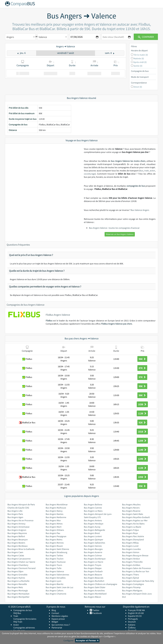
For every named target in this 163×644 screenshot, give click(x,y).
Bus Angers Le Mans (93, 511)
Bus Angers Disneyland (133, 540)
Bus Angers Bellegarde (94, 530)
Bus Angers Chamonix (56, 594)
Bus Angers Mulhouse (56, 508)
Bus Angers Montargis (18, 590)
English (131, 613)
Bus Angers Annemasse (18, 527)
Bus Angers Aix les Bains (133, 524)
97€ (142, 377)
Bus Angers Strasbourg (56, 552)
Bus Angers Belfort (16, 536)
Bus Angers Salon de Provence (136, 568)
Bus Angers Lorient (93, 536)
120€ (142, 441)
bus (142, 171)
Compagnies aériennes (24, 628)
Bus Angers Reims (54, 540)
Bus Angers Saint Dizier (95, 587)
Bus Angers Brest (92, 533)
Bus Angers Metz (15, 587)
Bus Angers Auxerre (93, 552)
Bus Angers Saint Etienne (57, 549)
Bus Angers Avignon (17, 530)
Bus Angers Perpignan (56, 536)
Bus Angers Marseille (17, 584)
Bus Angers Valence (55, 571)
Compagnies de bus (23, 610)
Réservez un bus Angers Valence (120, 234)
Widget (55, 622)
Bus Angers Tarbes (54, 555)
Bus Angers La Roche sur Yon (136, 571)
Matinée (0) (139, 58)
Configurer (69, 640)
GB (142, 613)
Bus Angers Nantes (55, 514)
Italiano (132, 625)
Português (133, 619)
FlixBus (49, 321)
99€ (142, 386)
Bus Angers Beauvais (94, 578)
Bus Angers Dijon (15, 571)
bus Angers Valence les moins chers (128, 161)
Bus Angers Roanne (131, 511)
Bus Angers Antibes (131, 565)
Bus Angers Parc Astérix (133, 536)
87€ (142, 368)
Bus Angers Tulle (54, 568)
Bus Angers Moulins (131, 504)
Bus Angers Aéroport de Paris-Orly (138, 581)
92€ (142, 422)
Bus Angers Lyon (53, 581)
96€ (142, 359)
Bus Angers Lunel (130, 546)
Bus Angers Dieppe (93, 568)
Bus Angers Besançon (18, 540)
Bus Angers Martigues (132, 590)
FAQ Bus (17, 613)
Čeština (132, 628)
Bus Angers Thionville (132, 562)
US (139, 613)
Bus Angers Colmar (93, 555)
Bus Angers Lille (15, 511)
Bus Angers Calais (16, 555)
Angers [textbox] (10, 37)
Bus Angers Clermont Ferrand (21, 568)
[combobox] (20, 37)
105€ (142, 477)
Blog (54, 610)
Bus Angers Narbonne (56, 517)
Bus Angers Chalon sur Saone (21, 562)
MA (143, 610)
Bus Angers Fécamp (131, 587)
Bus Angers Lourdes (131, 549)
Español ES (133, 616)
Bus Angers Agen (15, 517)
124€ (142, 459)
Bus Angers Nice (53, 520)
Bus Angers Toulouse (56, 562)
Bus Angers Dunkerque (95, 559)
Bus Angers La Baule (132, 527)
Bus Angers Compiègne (133, 584)
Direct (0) (138, 87)
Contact (55, 613)
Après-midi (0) (140, 62)
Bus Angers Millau (130, 543)
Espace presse (58, 619)
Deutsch (132, 622)
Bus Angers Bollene (93, 504)
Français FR (133, 610)
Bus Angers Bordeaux (18, 546)
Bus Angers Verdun (131, 559)
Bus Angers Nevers (131, 508)
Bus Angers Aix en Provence (20, 520)
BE (140, 610)
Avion (16, 625)
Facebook (97, 613)
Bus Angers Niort (54, 527)
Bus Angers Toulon (55, 559)
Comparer (146, 37)
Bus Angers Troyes (93, 565)
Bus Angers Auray (92, 527)
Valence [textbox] (43, 37)
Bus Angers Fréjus (130, 530)
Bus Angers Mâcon (92, 597)
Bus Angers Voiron (131, 552)
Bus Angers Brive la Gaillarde (21, 549)
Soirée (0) (138, 66)
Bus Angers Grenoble (17, 575)
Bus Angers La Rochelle (18, 581)
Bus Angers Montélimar (57, 504)
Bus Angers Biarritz (55, 584)
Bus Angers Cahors (55, 590)
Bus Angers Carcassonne (19, 559)
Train (16, 616)
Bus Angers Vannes (93, 546)
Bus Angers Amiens (93, 520)
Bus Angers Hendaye (94, 524)
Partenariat (57, 628)
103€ (142, 404)
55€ (142, 486)
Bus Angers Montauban (18, 594)
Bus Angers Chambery (18, 565)
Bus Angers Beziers (16, 543)
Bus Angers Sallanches (94, 543)
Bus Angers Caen (15, 552)
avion (152, 171)
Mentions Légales (60, 616)
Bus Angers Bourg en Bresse (135, 555)
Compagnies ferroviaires (25, 619)
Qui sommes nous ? (61, 625)
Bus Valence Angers (140, 210)
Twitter (96, 610)
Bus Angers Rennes (55, 543)
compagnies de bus (136, 186)
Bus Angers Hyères (16, 578)
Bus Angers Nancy (54, 511)
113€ (142, 413)
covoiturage (90, 174)
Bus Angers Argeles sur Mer (135, 520)
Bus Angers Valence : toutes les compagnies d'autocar (114, 228)
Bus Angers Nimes (54, 524)
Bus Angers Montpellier (18, 597)
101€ (142, 432)
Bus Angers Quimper (94, 540)
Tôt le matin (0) (141, 55)
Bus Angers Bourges (93, 549)
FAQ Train (18, 622)
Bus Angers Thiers (131, 575)
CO (140, 616)
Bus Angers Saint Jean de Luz (59, 587)
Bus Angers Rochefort (94, 581)
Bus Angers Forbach (93, 571)
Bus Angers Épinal (131, 578)
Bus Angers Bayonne (17, 533)
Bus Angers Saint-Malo (133, 514)
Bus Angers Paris (15, 514)
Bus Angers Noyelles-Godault (136, 517)
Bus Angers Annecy (16, 524)
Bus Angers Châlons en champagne (101, 584)
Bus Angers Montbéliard (95, 594)
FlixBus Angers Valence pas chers (117, 324)
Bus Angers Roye (130, 533)
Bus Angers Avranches (94, 590)
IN (136, 613)
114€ (142, 450)
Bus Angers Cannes (93, 508)
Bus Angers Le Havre (94, 562)
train (147, 171)
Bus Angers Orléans (55, 530)
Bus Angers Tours (54, 565)
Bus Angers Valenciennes (57, 575)
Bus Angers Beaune (93, 575)
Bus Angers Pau (53, 533)
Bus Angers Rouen (54, 546)
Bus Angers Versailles (56, 578)
